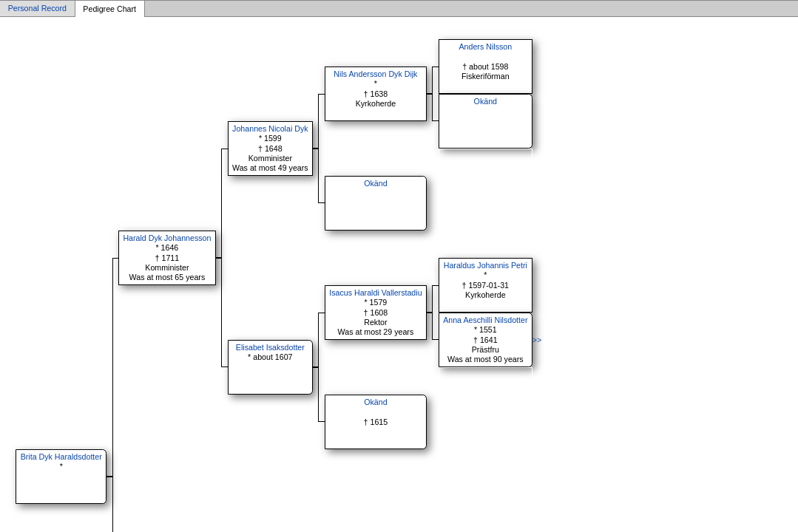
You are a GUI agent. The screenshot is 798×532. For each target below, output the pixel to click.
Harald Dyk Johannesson (167, 238)
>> (537, 340)
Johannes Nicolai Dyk (270, 129)
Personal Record (37, 9)
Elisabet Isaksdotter (270, 347)
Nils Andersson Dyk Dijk (375, 74)
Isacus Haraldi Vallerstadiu (375, 293)
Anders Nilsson (485, 47)
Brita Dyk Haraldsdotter (61, 457)
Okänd (486, 101)
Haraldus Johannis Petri (486, 265)
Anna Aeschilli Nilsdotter (485, 320)
